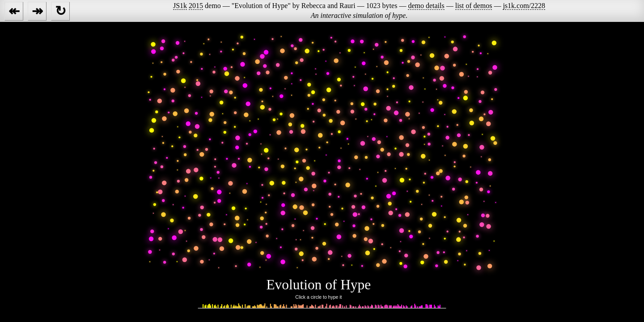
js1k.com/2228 (524, 6)
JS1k (180, 6)
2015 (196, 6)
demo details (426, 6)
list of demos (474, 6)
